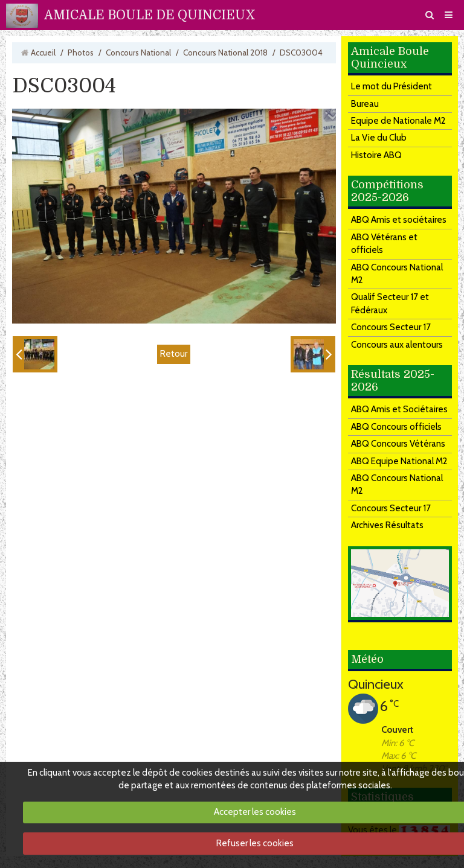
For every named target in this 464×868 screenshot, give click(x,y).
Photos (81, 53)
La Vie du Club (379, 138)
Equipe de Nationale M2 (398, 121)
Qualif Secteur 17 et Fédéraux (390, 303)
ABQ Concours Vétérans (398, 444)
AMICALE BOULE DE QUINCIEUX (150, 15)
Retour (174, 354)
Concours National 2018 (225, 53)
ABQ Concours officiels (396, 427)
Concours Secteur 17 (391, 327)
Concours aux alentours (397, 345)
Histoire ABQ (376, 155)
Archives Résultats (387, 525)
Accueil (43, 53)
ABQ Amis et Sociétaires (399, 409)
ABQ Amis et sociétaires (399, 220)
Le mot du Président (391, 86)
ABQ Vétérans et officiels (384, 244)
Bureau (365, 104)
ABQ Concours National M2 (397, 274)
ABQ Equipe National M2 (399, 461)
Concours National (138, 53)
